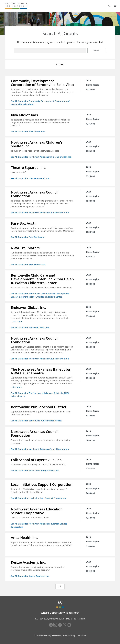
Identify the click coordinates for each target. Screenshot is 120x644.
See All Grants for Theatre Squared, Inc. (30, 178)
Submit (97, 50)
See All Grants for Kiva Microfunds (28, 132)
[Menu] (115, 6)
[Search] (109, 6)
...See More (16, 321)
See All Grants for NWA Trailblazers (28, 265)
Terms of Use (81, 636)
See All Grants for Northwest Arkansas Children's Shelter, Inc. (41, 157)
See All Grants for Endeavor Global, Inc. (30, 328)
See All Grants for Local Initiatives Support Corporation (38, 498)
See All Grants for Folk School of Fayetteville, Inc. (35, 471)
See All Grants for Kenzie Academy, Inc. (30, 576)
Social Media (79, 619)
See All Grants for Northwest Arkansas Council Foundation (40, 213)
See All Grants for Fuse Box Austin (28, 237)
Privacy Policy (68, 636)
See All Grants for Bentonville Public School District (36, 421)
